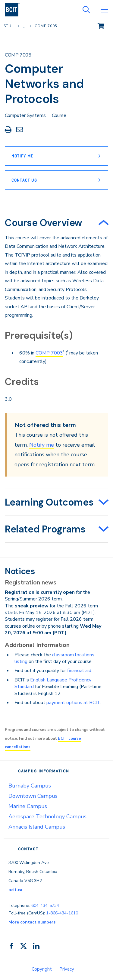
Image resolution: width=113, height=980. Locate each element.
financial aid (79, 671)
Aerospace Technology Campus (47, 817)
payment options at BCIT (73, 703)
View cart (105, 25)
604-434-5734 (45, 906)
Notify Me (22, 156)
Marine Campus (28, 806)
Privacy (67, 969)
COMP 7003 (49, 353)
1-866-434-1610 (62, 913)
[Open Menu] (104, 10)
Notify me (42, 445)
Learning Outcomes (49, 502)
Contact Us (24, 180)
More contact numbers (32, 922)
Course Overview (44, 223)
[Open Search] (86, 10)
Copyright (42, 969)
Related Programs (45, 529)
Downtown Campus (33, 796)
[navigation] (15, 10)
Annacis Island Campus (37, 827)
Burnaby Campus (30, 786)
